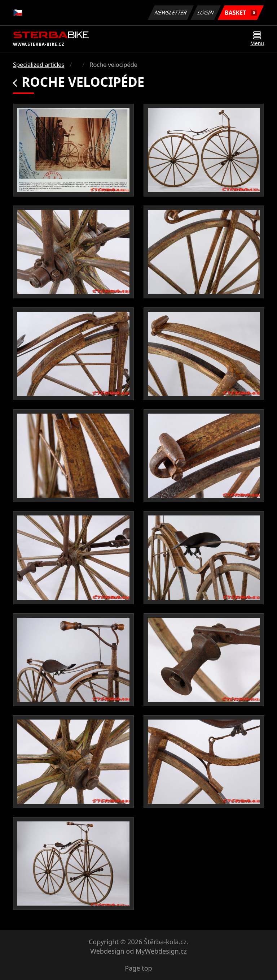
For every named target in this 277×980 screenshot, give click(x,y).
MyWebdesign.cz (161, 951)
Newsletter (171, 12)
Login (206, 12)
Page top (138, 968)
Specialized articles (39, 64)
